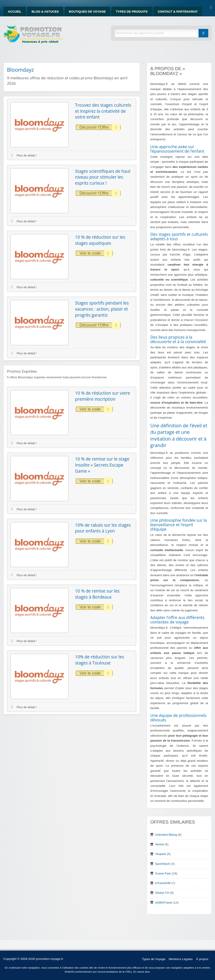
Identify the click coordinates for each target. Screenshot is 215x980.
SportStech (163, 864)
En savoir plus (142, 972)
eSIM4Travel (164, 903)
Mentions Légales (181, 959)
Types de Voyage (154, 959)
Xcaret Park (163, 873)
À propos (202, 959)
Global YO (162, 893)
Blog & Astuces (45, 12)
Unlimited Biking (166, 835)
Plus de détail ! (24, 155)
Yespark (161, 854)
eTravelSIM (163, 883)
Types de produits (132, 12)
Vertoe (159, 844)
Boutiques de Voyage (87, 12)
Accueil (15, 12)
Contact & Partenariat (178, 12)
